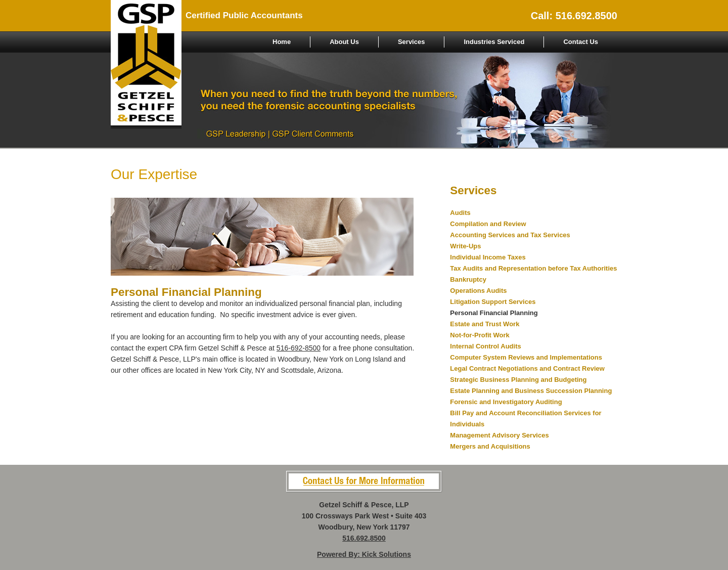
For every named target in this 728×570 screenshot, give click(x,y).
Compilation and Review (488, 224)
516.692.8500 (364, 538)
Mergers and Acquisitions (490, 446)
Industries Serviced (494, 42)
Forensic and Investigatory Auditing (506, 402)
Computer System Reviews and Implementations (526, 357)
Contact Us (581, 42)
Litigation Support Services (493, 302)
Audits (460, 213)
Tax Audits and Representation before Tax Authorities (533, 268)
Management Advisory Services (499, 435)
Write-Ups (465, 246)
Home (282, 42)
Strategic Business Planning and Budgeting (518, 380)
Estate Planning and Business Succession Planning (531, 391)
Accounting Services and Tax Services (510, 235)
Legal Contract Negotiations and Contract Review (527, 368)
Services (412, 42)
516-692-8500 (299, 348)
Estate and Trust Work (485, 324)
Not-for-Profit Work (480, 335)
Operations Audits (478, 291)
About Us (344, 42)
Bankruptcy (468, 279)
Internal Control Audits (485, 346)
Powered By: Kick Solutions (364, 554)
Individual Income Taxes (488, 257)
